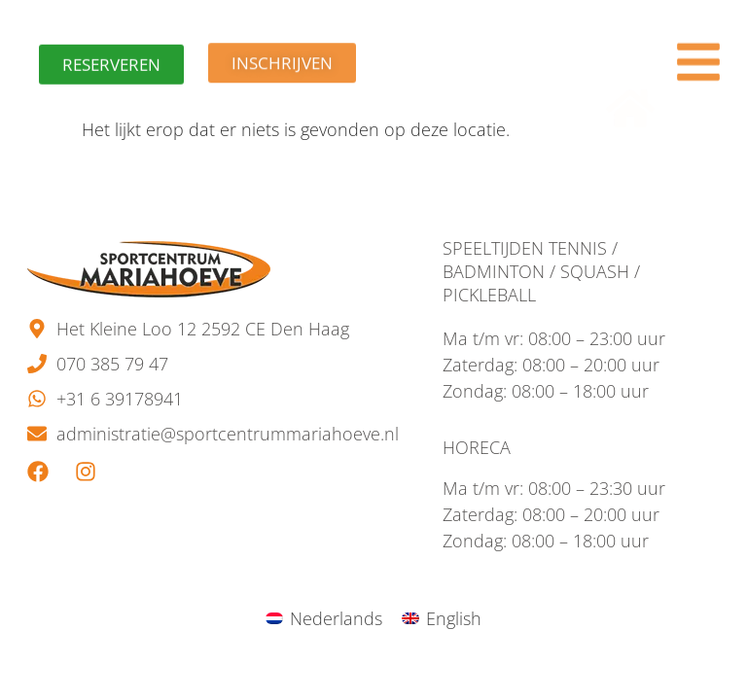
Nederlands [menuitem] (336, 618)
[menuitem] (324, 618)
